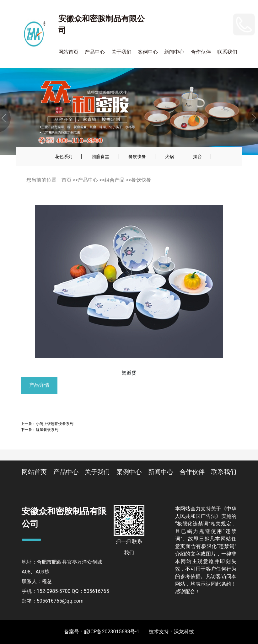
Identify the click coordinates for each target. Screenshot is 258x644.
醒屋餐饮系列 (47, 430)
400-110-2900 (211, 33)
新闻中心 (174, 52)
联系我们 (227, 52)
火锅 (169, 157)
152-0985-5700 (205, 20)
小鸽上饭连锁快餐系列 (55, 424)
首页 (67, 180)
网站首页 (68, 52)
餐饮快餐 (137, 157)
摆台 (197, 157)
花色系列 (64, 157)
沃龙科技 (184, 632)
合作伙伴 (201, 52)
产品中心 (95, 52)
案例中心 (148, 52)
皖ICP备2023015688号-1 (112, 632)
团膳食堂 (100, 157)
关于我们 (121, 52)
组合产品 (115, 180)
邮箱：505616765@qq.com (53, 601)
